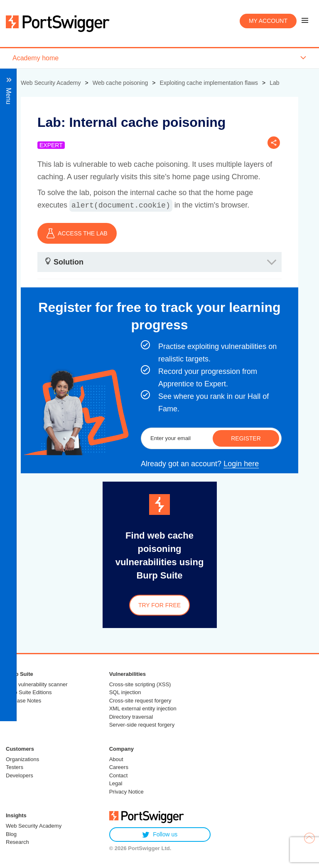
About (116, 759)
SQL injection (125, 692)
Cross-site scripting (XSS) (140, 684)
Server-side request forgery (142, 725)
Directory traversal (131, 717)
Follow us (160, 835)
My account (268, 21)
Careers (119, 767)
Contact (119, 775)
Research (17, 842)
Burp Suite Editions (29, 692)
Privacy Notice (126, 792)
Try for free (159, 605)
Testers (15, 767)
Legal (116, 783)
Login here (241, 464)
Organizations (22, 759)
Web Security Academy (34, 826)
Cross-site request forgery (140, 701)
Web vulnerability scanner (37, 684)
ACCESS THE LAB (77, 233)
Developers (20, 775)
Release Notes (23, 701)
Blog (11, 834)
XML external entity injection (143, 708)
